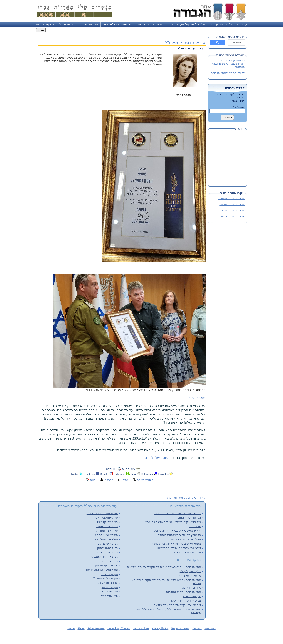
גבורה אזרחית (91, 25)
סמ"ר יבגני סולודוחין (106, 539)
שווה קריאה (129, 469)
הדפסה (109, 480)
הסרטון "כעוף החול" (189, 518)
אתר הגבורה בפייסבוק (231, 198)
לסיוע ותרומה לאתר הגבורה (228, 73)
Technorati (119, 474)
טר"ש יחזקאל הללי (106, 518)
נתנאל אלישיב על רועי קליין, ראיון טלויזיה (176, 544)
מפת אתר (210, 628)
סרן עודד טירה (109, 596)
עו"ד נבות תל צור (107, 583)
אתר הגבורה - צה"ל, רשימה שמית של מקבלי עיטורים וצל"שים (164, 567)
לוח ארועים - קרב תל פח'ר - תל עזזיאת (177, 605)
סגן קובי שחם (110, 574)
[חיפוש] (237, 43)
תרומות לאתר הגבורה (188, 552)
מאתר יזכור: (197, 398)
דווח (93, 480)
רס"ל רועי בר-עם (108, 544)
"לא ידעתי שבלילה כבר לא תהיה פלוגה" (177, 531)
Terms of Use (141, 628)
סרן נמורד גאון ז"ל (107, 531)
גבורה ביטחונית (145, 25)
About (81, 628)
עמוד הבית (199, 498)
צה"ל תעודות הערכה (177, 498)
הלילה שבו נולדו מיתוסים (186, 539)
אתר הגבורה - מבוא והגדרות (184, 592)
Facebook (89, 474)
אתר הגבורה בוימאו (233, 210)
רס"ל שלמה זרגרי (107, 552)
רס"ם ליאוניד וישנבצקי (104, 557)
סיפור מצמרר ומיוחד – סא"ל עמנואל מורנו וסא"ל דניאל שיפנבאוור (168, 611)
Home (71, 628)
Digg (133, 474)
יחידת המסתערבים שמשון (102, 513)
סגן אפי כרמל (110, 587)
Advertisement (96, 628)
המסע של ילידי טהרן (155, 458)
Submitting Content (119, 628)
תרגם (36, 25)
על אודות (242, 25)
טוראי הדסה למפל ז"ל (185, 43)
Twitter (75, 474)
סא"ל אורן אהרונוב (106, 535)
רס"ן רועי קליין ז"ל (190, 571)
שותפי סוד (195, 526)
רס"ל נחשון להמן (107, 548)
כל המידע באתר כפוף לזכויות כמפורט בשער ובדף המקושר (228, 64)
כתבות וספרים (165, 25)
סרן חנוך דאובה (191, 588)
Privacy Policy (160, 628)
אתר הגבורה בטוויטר (232, 204)
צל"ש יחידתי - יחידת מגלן (186, 601)
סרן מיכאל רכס (109, 591)
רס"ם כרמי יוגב (109, 561)
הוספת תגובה (145, 480)
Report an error (180, 628)
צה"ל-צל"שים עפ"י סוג (221, 25)
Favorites (163, 474)
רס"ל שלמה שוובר (107, 526)
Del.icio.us (147, 474)
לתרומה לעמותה (51, 25)
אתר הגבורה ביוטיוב (233, 216)
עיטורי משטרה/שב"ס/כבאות (118, 25)
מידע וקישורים (72, 25)
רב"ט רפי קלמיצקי (107, 522)
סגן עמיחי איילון (192, 596)
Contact (197, 628)
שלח (125, 480)
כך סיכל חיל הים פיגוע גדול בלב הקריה (178, 513)
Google (104, 474)
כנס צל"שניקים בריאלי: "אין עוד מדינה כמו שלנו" (172, 522)
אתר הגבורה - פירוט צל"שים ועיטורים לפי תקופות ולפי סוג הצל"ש (166, 582)
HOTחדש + (110, 469)
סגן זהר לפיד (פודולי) (105, 578)
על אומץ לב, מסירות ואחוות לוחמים (179, 535)
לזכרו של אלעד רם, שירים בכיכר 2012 (178, 548)
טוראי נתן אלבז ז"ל (190, 576)
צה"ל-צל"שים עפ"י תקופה (191, 25)
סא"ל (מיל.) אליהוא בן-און (102, 570)
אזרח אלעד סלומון (106, 565)
